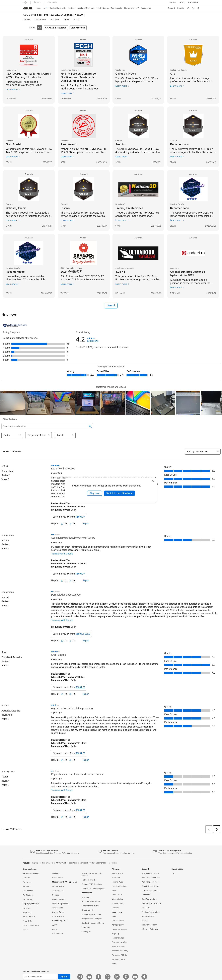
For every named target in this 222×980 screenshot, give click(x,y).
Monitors (26, 908)
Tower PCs (27, 921)
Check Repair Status (150, 886)
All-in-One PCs (29, 917)
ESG (173, 873)
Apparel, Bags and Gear (92, 914)
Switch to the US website (119, 493)
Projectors (27, 912)
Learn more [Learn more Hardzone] (13, 157)
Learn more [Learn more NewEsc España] (177, 220)
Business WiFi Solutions (92, 884)
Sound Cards (58, 908)
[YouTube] (89, 977)
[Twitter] (108, 977)
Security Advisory (149, 925)
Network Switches (90, 880)
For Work (27, 887)
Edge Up (116, 934)
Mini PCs (56, 873)
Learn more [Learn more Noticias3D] (122, 220)
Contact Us (147, 895)
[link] (27, 8)
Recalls (145, 921)
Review (66, 20)
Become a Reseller (120, 929)
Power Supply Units (60, 904)
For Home (27, 882)
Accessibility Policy (120, 951)
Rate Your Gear (118, 947)
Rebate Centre (148, 916)
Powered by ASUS (120, 942)
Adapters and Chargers (92, 919)
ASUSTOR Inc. (118, 903)
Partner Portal (118, 921)
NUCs (25, 930)
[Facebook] (98, 977)
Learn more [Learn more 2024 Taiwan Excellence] (68, 284)
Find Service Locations (151, 903)
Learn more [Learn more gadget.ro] (177, 288)
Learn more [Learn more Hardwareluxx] (13, 89)
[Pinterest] (126, 977)
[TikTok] (144, 977)
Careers (115, 908)
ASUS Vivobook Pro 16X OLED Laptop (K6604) (54, 15)
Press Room (117, 895)
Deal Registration (149, 899)
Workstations (58, 878)
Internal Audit (118, 882)
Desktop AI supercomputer (93, 889)
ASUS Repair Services (151, 878)
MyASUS (146, 908)
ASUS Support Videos (151, 882)
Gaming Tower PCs (31, 925)
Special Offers (194, 2)
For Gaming (28, 899)
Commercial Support (151, 891)
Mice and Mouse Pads (91, 902)
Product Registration (151, 912)
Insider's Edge (118, 938)
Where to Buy (118, 899)
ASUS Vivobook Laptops (67, 863)
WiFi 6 (55, 929)
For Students (28, 895)
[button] (172, 2)
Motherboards (58, 886)
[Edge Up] (135, 977)
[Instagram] (80, 977)
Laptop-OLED (40, 20)
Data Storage (58, 916)
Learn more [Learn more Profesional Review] (177, 86)
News (114, 891)
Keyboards (86, 897)
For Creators (28, 891)
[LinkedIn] (117, 977)
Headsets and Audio (90, 906)
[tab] (39, 28)
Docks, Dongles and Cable (93, 923)
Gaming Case (58, 891)
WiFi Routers (58, 934)
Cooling (55, 895)
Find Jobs (116, 878)
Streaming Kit (88, 910)
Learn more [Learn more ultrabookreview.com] (122, 284)
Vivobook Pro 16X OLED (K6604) (94, 863)
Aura (114, 964)
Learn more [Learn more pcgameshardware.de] (68, 93)
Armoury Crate (118, 959)
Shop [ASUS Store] (39, 8)
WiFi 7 (55, 925)
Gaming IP (86, 932)
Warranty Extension (150, 929)
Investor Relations (120, 886)
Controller (86, 927)
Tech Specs (55, 20)
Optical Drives (58, 912)
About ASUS (117, 873)
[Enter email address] (40, 977)
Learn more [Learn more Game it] (122, 157)
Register (180, 8)
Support (77, 20)
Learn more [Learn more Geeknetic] (122, 86)
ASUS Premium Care (150, 873)
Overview (26, 20)
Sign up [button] (64, 977)
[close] (153, 481)
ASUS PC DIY (118, 925)
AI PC (114, 916)
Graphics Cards (59, 899)
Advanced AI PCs (119, 955)
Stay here (95, 493)
